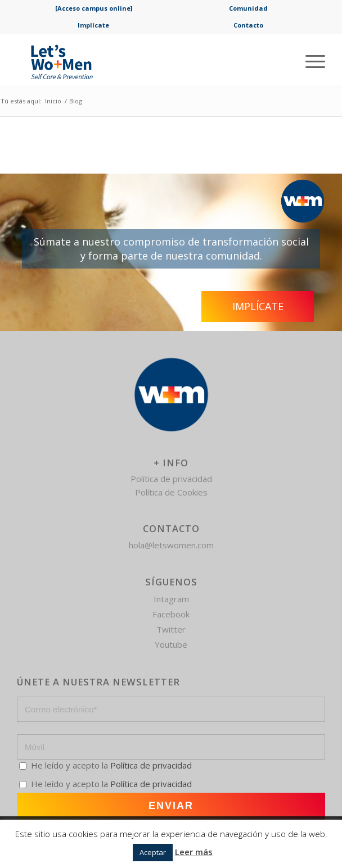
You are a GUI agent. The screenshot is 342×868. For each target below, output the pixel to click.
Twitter (171, 629)
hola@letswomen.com (171, 545)
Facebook (171, 614)
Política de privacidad (171, 479)
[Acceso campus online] (94, 8)
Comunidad (248, 8)
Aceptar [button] (153, 852)
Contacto (248, 25)
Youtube (171, 644)
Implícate (93, 25)
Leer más (194, 852)
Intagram (171, 599)
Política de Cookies (171, 492)
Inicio (53, 101)
